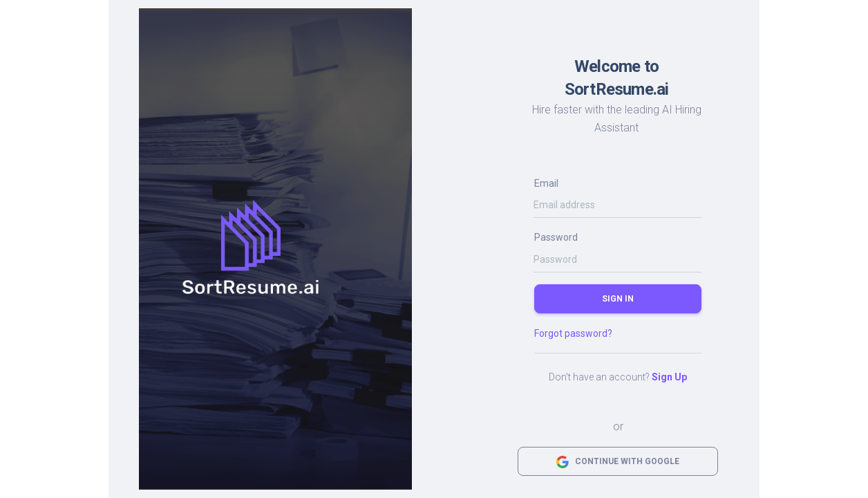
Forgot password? (573, 333)
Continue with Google (618, 462)
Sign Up (669, 377)
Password (556, 237)
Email (546, 183)
